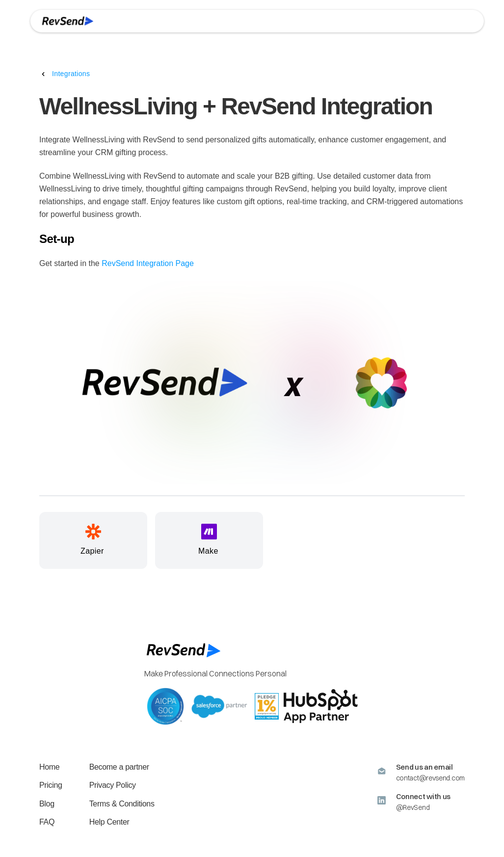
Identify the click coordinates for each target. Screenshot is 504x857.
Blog (47, 804)
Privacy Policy (113, 785)
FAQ (47, 822)
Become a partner (119, 767)
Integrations (71, 74)
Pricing (51, 785)
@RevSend (413, 807)
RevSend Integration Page (148, 263)
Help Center (109, 822)
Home (49, 767)
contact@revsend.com (430, 778)
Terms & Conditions (122, 804)
